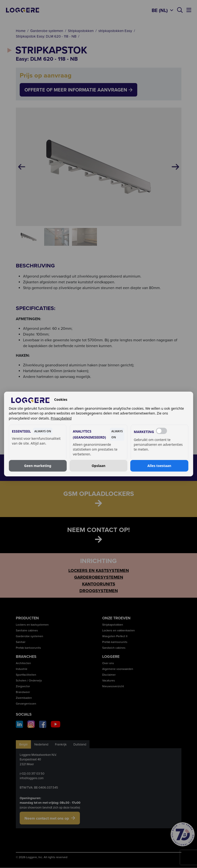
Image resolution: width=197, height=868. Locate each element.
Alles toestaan (159, 466)
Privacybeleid (61, 418)
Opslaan (98, 466)
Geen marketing (38, 466)
